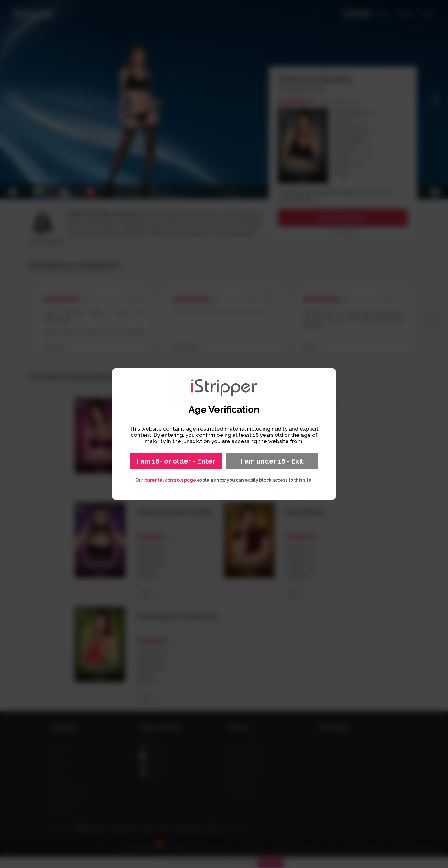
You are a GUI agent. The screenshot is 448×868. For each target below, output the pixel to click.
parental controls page (170, 480)
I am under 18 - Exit (272, 461)
